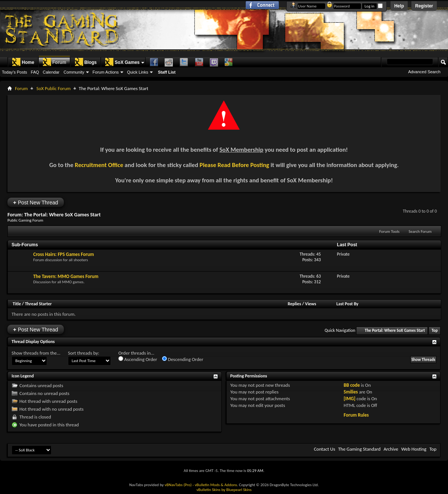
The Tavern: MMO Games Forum (66, 276)
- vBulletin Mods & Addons (215, 485)
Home (23, 62)
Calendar (51, 72)
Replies (295, 304)
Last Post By (347, 304)
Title (17, 304)
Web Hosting (414, 449)
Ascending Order (138, 359)
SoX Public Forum (53, 88)
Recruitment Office (99, 165)
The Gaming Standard (360, 449)
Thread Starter (38, 304)
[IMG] (349, 399)
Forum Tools (389, 231)
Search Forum (420, 231)
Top (435, 331)
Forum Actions (106, 72)
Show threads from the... (36, 353)
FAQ (35, 72)
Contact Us (325, 449)
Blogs (86, 62)
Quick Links (138, 72)
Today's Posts (15, 72)
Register (424, 6)
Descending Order (183, 359)
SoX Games (122, 62)
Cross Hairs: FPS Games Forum (64, 254)
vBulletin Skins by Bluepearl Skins (224, 490)
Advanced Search (424, 72)
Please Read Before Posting (234, 165)
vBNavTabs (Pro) (178, 485)
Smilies (351, 392)
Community (74, 72)
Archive (391, 449)
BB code (351, 385)
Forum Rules (356, 415)
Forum (54, 62)
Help (399, 6)
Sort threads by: (84, 353)
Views (311, 304)
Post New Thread (36, 202)
